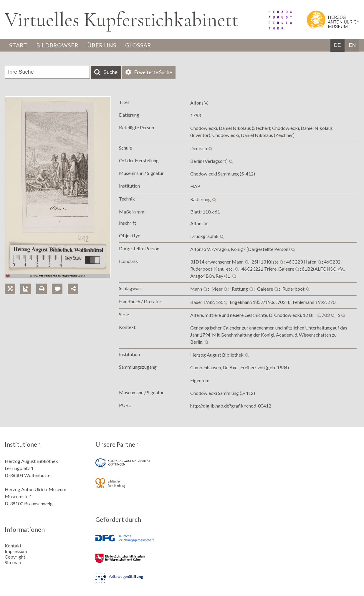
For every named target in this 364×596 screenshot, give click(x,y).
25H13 (259, 262)
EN (352, 45)
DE (337, 45)
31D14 (197, 262)
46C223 (294, 262)
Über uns (103, 45)
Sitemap (13, 562)
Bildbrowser (58, 45)
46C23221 (252, 269)
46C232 (332, 262)
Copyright (15, 557)
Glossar (140, 45)
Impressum (16, 551)
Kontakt (13, 545)
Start (19, 45)
